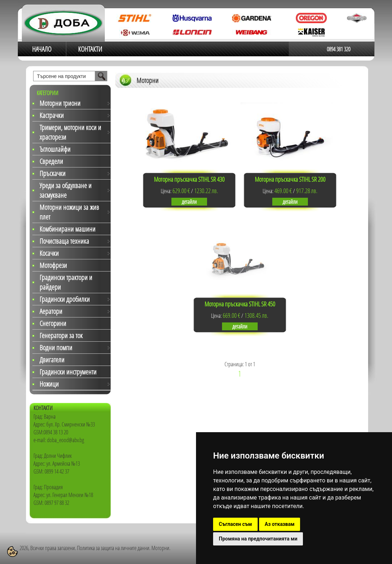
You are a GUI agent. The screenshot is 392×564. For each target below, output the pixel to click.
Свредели (51, 161)
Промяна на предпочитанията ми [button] (258, 539)
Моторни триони (60, 103)
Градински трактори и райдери (66, 282)
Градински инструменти (68, 372)
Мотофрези (53, 265)
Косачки (49, 253)
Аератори (51, 311)
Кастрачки (52, 115)
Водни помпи (56, 348)
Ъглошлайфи (55, 149)
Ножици (49, 384)
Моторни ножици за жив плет (69, 212)
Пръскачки (53, 173)
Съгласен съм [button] (235, 524)
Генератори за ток (61, 335)
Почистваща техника (64, 241)
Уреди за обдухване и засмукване (66, 190)
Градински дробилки (65, 299)
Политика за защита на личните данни (113, 548)
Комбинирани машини (68, 229)
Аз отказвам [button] (280, 524)
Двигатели (52, 360)
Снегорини (53, 323)
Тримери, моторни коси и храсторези (70, 132)
